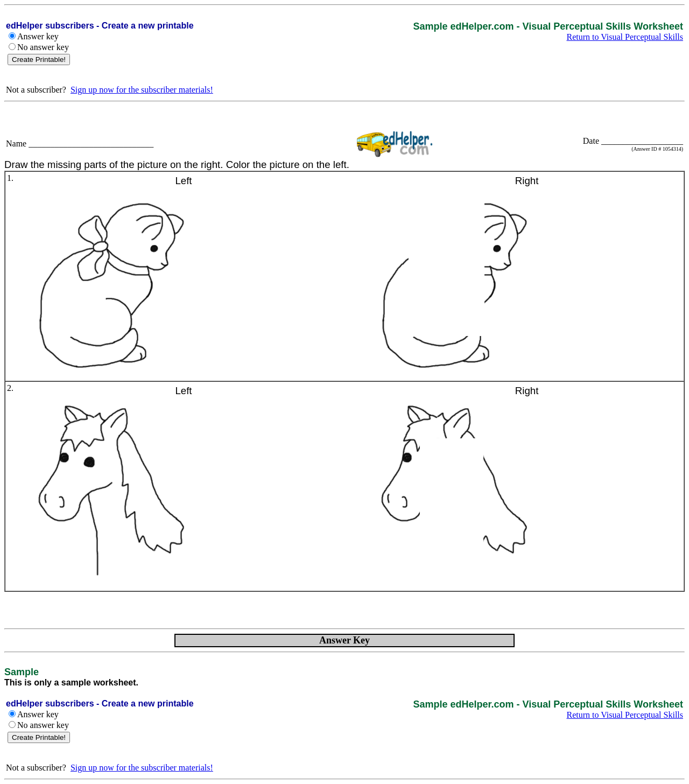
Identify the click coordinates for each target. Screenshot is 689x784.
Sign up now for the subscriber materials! (142, 90)
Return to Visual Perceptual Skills (625, 37)
